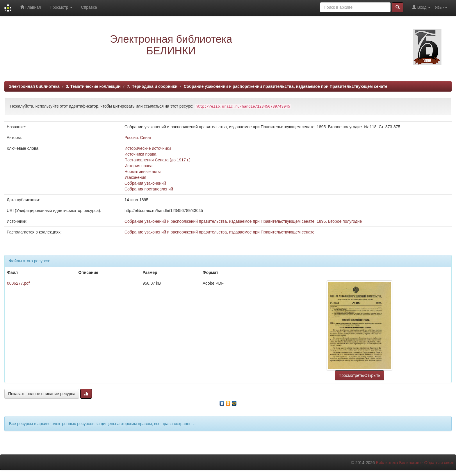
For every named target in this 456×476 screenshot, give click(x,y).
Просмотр (61, 7)
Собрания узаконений (145, 183)
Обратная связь (439, 463)
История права (138, 166)
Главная (30, 7)
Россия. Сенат (138, 138)
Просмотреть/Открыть (359, 375)
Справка (89, 7)
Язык (441, 7)
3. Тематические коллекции (93, 86)
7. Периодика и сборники (152, 86)
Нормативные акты (142, 172)
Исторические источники (148, 148)
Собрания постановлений (149, 189)
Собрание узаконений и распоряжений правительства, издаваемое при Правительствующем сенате (286, 86)
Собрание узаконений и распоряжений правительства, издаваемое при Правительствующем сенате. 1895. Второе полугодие (243, 221)
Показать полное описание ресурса (42, 394)
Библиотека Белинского (398, 463)
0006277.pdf (18, 283)
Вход (421, 7)
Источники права (140, 154)
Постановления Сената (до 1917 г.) (157, 160)
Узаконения (135, 177)
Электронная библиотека (34, 86)
